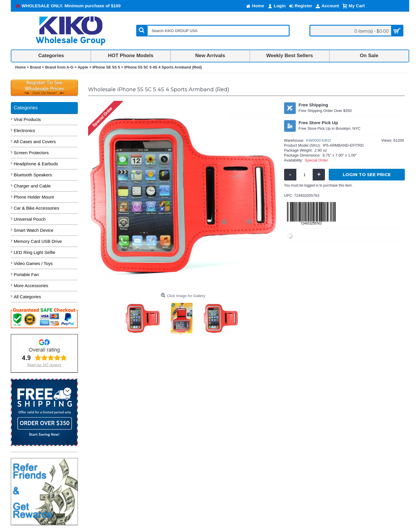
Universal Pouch (30, 219)
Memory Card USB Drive (38, 241)
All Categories (27, 297)
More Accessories (31, 286)
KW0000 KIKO (319, 140)
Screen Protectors (31, 153)
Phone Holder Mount (34, 197)
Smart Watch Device (34, 230)
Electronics (24, 130)
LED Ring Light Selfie (35, 252)
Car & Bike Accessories (36, 208)
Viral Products (27, 119)
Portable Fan (26, 274)
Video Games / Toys (33, 263)
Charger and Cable (32, 186)
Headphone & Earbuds (36, 164)
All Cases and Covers (35, 142)
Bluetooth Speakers (33, 175)
